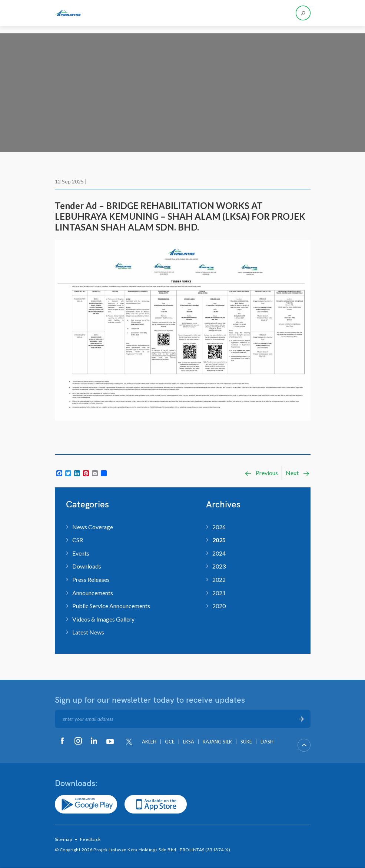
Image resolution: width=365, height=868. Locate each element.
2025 (219, 540)
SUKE (246, 742)
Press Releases (91, 579)
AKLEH (149, 742)
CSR (78, 540)
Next (298, 473)
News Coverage (93, 527)
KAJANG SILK (217, 742)
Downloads (87, 566)
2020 (219, 606)
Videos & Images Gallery (103, 619)
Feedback (90, 839)
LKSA (189, 742)
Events (81, 553)
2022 (219, 579)
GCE (170, 742)
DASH (267, 742)
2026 (219, 527)
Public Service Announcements (111, 606)
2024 (219, 553)
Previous (261, 473)
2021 (219, 593)
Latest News (88, 632)
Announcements (93, 593)
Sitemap (64, 839)
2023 (219, 566)
